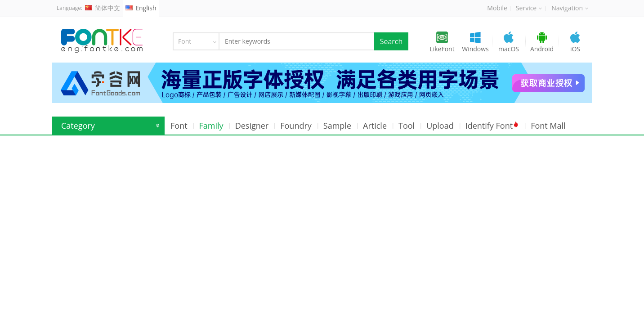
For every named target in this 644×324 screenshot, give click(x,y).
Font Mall (548, 126)
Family (211, 126)
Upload (440, 126)
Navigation (570, 8)
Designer (252, 126)
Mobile (497, 8)
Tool (407, 126)
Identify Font (492, 126)
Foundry (296, 126)
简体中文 (103, 8)
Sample (337, 126)
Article (375, 126)
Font (179, 126)
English (141, 8)
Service (529, 8)
